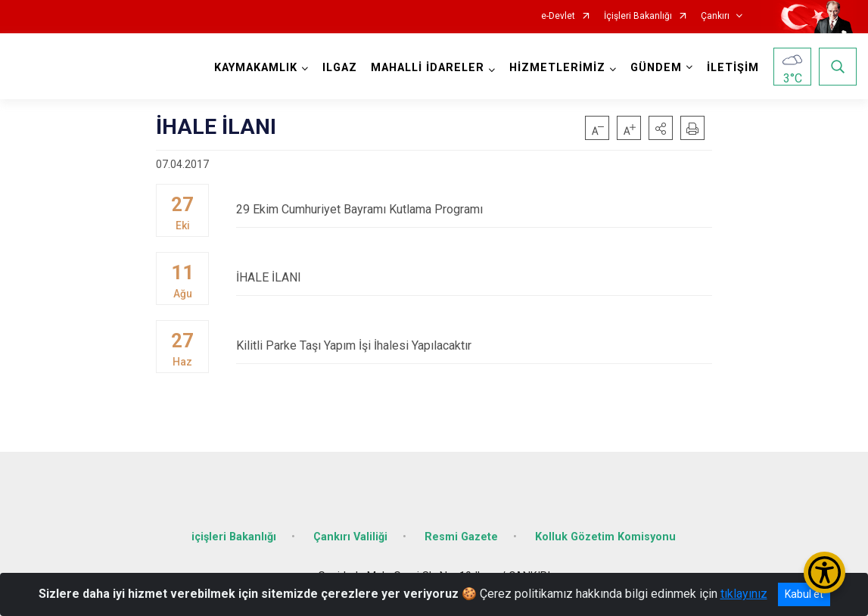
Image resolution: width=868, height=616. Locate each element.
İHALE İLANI (474, 277)
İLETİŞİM (733, 68)
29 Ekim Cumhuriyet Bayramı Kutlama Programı (474, 209)
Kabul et (804, 594)
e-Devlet (558, 16)
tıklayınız (744, 594)
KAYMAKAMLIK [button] (256, 68)
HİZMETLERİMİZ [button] (557, 68)
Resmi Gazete (461, 537)
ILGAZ (340, 68)
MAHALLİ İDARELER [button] (428, 68)
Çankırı (715, 16)
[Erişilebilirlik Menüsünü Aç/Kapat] (824, 572)
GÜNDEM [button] (656, 68)
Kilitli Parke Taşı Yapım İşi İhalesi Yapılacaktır (474, 345)
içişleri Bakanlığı (234, 537)
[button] (661, 128)
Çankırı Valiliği (350, 537)
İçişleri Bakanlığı (638, 16)
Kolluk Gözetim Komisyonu (605, 537)
